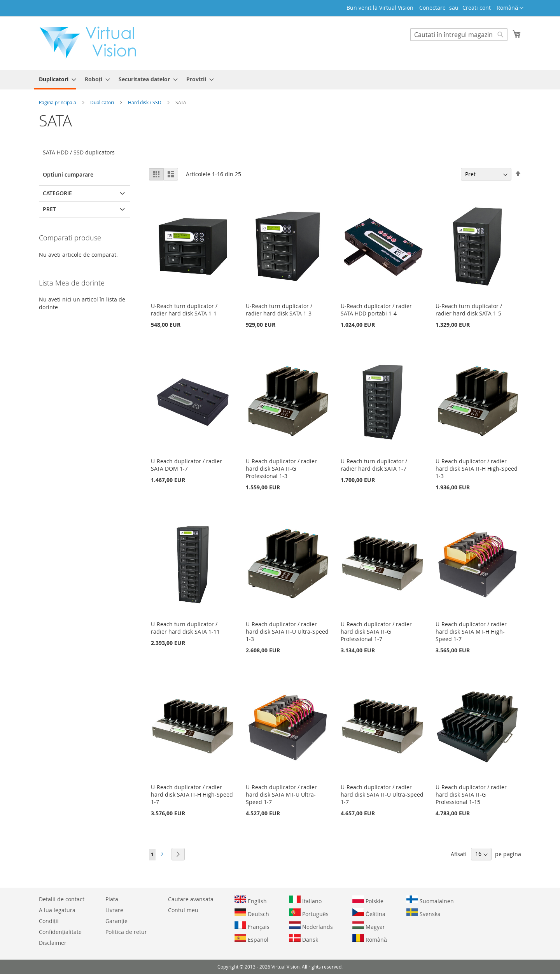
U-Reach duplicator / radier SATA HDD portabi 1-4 (376, 310)
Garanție (116, 921)
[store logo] (92, 43)
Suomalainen (430, 900)
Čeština (369, 913)
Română (370, 939)
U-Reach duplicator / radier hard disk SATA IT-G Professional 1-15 (471, 794)
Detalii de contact (62, 899)
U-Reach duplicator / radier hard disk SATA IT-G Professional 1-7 (376, 632)
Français (252, 926)
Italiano (305, 900)
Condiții (49, 921)
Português (309, 913)
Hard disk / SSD (145, 102)
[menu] (280, 80)
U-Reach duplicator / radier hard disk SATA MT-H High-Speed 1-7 (471, 632)
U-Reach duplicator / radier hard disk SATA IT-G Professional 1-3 (281, 469)
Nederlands (311, 926)
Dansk (304, 939)
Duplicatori (103, 102)
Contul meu (183, 910)
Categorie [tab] (57, 193)
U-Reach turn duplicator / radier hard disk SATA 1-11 (185, 628)
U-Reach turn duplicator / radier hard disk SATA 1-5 (469, 310)
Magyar (369, 926)
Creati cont (477, 8)
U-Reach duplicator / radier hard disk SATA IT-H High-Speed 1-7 (192, 794)
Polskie (368, 900)
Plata (112, 899)
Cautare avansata (191, 899)
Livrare (114, 910)
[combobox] (459, 35)
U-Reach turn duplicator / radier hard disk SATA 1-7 (374, 465)
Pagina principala (58, 102)
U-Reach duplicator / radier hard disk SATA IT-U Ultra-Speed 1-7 (382, 794)
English (251, 900)
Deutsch (252, 913)
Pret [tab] (49, 209)
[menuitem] (55, 80)
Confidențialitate (60, 932)
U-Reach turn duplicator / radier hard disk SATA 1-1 (184, 310)
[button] (510, 8)
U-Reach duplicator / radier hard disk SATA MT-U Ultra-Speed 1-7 (281, 794)
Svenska (423, 913)
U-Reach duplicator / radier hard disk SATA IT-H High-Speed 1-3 (477, 469)
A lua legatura (57, 910)
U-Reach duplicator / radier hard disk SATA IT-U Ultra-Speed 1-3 (287, 632)
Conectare (432, 8)
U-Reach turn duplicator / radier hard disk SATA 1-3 (279, 310)
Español (251, 939)
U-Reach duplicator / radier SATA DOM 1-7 (186, 465)
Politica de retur (126, 932)
